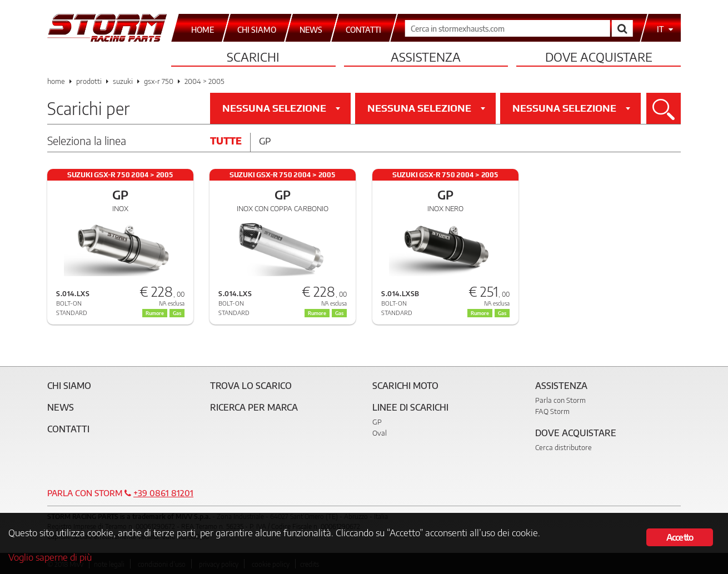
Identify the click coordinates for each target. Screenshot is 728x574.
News (61, 407)
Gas (339, 313)
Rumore (317, 313)
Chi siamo (69, 386)
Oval (380, 433)
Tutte (226, 141)
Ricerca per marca (254, 407)
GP (377, 422)
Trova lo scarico (251, 386)
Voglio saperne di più (50, 557)
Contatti (68, 429)
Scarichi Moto (405, 386)
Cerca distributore (564, 447)
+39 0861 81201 (163, 493)
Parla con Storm (560, 400)
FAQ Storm (552, 411)
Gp (265, 141)
